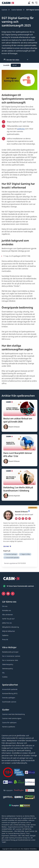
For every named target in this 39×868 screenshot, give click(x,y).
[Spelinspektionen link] (19, 773)
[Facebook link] (13, 594)
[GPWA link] (30, 797)
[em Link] (30, 519)
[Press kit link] (5, 639)
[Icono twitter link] (4, 594)
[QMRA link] (19, 798)
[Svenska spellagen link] (9, 698)
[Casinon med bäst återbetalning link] (13, 714)
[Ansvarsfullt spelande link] (10, 689)
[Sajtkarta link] (5, 635)
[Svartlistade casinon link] (9, 702)
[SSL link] (3, 673)
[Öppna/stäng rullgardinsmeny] (36, 3)
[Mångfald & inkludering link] (11, 627)
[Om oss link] (5, 606)
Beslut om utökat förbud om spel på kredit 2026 (18, 420)
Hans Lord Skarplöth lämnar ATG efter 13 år (18, 455)
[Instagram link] (8, 594)
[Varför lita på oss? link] (8, 619)
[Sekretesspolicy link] (8, 669)
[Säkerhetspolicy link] (8, 664)
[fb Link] (16, 519)
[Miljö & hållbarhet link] (8, 631)
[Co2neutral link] (19, 782)
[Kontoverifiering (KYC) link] (10, 693)
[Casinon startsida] (15, 3)
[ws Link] (26, 519)
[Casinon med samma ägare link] (12, 718)
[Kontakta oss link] (7, 610)
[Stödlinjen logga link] (19, 791)
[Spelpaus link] (30, 791)
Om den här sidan (11, 60)
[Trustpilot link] (14, 806)
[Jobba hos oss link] (7, 623)
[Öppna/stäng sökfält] (33, 3)
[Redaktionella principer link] (10, 652)
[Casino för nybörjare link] (9, 723)
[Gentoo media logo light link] (8, 797)
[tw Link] (23, 519)
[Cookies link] (5, 677)
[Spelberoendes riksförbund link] (8, 791)
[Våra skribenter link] (8, 615)
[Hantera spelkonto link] (9, 727)
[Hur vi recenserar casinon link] (11, 656)
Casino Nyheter (17, 10)
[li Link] (20, 519)
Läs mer (7, 546)
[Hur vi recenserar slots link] (10, 660)
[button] (36, 3)
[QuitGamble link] (30, 782)
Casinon (4, 10)
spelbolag (21, 129)
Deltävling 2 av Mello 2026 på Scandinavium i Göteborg (18, 489)
